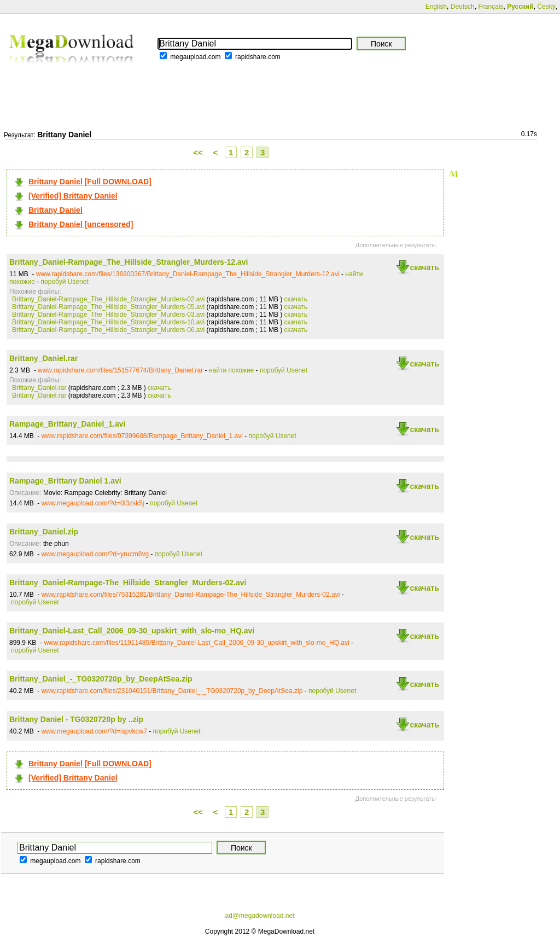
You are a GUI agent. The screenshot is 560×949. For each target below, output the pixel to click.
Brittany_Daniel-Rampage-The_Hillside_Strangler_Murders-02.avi (128, 583)
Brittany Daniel (56, 210)
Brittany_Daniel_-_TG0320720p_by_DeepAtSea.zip (101, 679)
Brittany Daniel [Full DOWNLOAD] (90, 182)
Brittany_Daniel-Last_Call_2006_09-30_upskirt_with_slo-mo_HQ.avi (132, 631)
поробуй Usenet (65, 282)
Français (491, 7)
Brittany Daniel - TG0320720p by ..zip (76, 719)
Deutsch (463, 7)
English (436, 7)
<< (198, 152)
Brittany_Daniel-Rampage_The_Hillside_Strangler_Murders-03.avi (108, 315)
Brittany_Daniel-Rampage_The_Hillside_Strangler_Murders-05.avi (108, 307)
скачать (424, 267)
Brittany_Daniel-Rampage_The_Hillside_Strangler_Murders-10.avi (108, 322)
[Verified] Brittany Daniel (73, 196)
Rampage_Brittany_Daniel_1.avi (67, 424)
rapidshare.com (258, 57)
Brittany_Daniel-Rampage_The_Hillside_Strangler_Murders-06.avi (108, 330)
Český (546, 7)
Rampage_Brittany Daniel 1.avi (65, 481)
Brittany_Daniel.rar (43, 358)
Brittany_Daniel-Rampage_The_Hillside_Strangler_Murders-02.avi (108, 299)
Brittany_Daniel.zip (44, 532)
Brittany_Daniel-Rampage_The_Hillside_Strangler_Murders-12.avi (129, 262)
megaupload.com (195, 57)
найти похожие (231, 370)
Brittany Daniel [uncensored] (81, 224)
